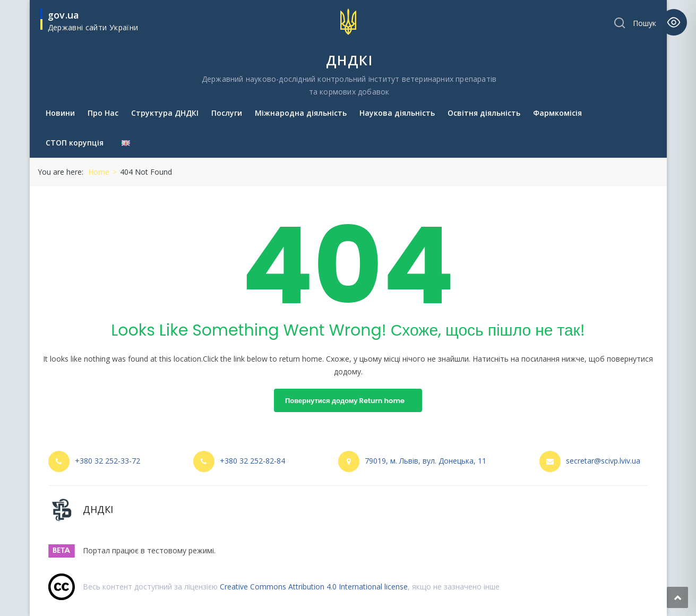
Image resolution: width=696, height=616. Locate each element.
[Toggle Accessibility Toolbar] (674, 22)
